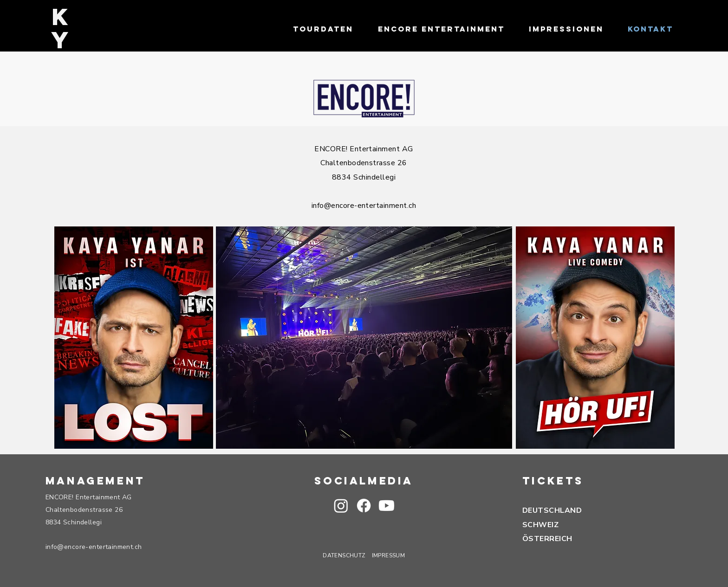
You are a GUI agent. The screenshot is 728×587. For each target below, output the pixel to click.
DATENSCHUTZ (344, 555)
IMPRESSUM (388, 555)
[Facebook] (364, 506)
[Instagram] (341, 506)
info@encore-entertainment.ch (364, 206)
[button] (387, 506)
